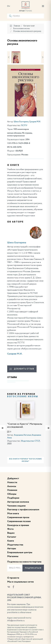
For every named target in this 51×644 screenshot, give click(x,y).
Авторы (12, 549)
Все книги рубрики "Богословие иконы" (26, 460)
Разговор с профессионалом (23, 510)
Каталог (12, 537)
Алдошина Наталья (22, 435)
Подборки (13, 498)
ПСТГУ (24, 126)
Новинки (12, 490)
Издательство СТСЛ (30, 441)
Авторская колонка (18, 502)
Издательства (15, 545)
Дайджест (13, 478)
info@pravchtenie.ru (16, 621)
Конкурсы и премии (18, 525)
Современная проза (18, 517)
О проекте (13, 578)
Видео (11, 533)
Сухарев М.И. (35, 122)
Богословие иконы (23, 397)
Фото (10, 529)
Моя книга (13, 513)
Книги (11, 541)
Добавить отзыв (22, 369)
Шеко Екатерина (21, 122)
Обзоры (12, 494)
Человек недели (16, 506)
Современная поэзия (19, 521)
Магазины (13, 556)
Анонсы (12, 486)
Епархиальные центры (20, 552)
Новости (12, 482)
